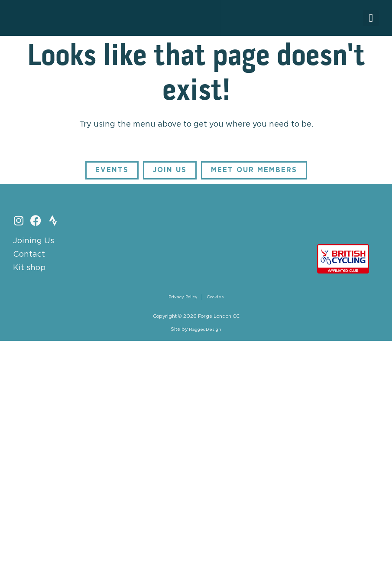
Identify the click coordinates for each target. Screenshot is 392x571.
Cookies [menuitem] (217, 299)
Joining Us (34, 242)
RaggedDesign (205, 332)
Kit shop (29, 269)
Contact (29, 256)
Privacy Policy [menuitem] (183, 299)
